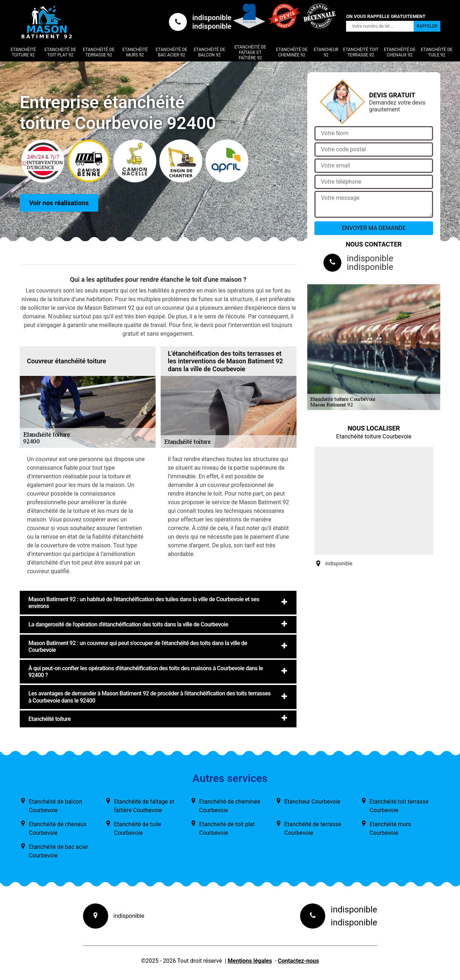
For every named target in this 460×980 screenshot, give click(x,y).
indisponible (212, 18)
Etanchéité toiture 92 (23, 52)
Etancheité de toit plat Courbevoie (227, 829)
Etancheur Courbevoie (312, 802)
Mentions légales (250, 961)
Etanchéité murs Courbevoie (390, 829)
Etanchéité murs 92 (135, 52)
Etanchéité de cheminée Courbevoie (230, 806)
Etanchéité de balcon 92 (210, 52)
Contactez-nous (298, 961)
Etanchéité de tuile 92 (437, 52)
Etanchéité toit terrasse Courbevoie (399, 806)
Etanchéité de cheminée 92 (292, 52)
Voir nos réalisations (59, 203)
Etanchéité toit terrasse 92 (361, 52)
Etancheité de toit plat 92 (60, 52)
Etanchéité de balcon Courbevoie (56, 806)
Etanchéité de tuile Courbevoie (137, 829)
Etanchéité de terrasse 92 (99, 52)
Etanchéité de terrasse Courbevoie (313, 829)
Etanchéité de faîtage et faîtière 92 (250, 52)
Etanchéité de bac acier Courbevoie (59, 851)
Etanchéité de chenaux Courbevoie (58, 829)
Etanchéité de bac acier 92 (171, 52)
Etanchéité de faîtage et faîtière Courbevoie (144, 806)
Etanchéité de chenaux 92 (400, 52)
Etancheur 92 (326, 52)
